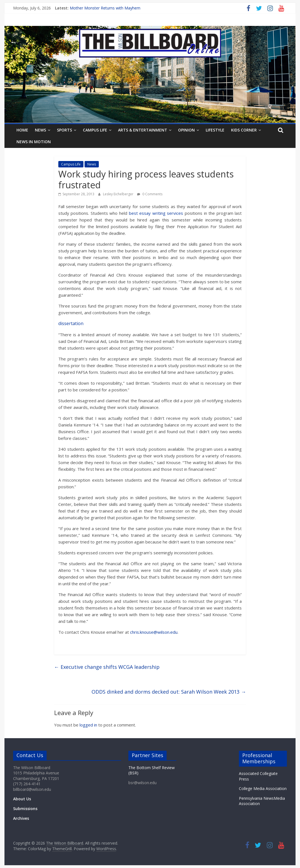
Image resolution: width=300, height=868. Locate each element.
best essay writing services (156, 213)
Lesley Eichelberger (119, 194)
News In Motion (34, 142)
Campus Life (95, 130)
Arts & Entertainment (143, 130)
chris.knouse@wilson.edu (154, 632)
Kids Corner (244, 130)
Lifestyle (215, 130)
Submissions (25, 809)
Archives (21, 818)
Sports (64, 130)
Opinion (186, 130)
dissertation (71, 323)
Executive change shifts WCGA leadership (107, 667)
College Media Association (263, 788)
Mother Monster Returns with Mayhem (105, 8)
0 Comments (150, 194)
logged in (88, 725)
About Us (22, 799)
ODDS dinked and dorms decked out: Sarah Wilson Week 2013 (169, 692)
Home (22, 130)
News (40, 130)
